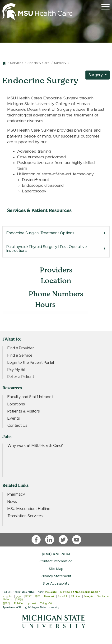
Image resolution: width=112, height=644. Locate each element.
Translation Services (25, 516)
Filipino (75, 596)
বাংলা (28, 596)
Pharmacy (16, 494)
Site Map (56, 569)
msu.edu (51, 592)
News (12, 502)
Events (14, 418)
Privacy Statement (56, 576)
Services (17, 63)
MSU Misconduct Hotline (29, 509)
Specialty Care (39, 63)
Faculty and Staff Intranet (30, 397)
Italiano (7, 599)
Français (88, 596)
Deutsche (103, 596)
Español (62, 596)
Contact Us (17, 426)
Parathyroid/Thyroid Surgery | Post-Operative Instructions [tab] (47, 249)
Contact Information (56, 561)
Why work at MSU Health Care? (35, 446)
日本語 (19, 599)
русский (32, 603)
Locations (16, 404)
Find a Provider (21, 348)
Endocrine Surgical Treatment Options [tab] (40, 233)
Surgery (60, 63)
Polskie (19, 603)
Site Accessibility (56, 584)
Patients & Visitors (24, 411)
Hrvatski (49, 596)
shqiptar (7, 596)
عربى (19, 596)
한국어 (6, 603)
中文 (38, 596)
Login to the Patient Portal (31, 363)
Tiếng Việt (46, 603)
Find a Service (20, 355)
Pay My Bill (16, 370)
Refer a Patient (21, 377)
